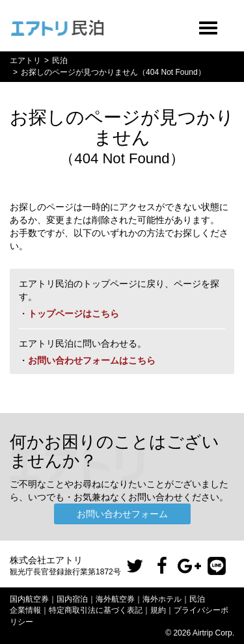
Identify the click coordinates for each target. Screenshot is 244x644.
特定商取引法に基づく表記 (96, 610)
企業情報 (25, 610)
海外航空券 (115, 599)
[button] (135, 567)
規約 (158, 610)
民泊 (60, 60)
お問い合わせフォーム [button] (122, 514)
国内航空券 (29, 599)
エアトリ (25, 60)
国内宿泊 (72, 599)
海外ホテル (162, 599)
